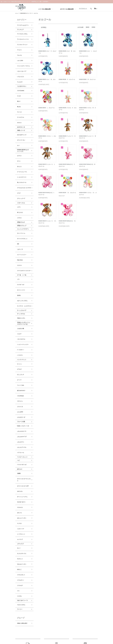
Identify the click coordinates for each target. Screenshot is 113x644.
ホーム (17, 13)
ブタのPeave (21, 322)
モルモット (20, 451)
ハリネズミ (20, 291)
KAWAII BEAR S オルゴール (67, 79)
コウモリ (20, 178)
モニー (19, 443)
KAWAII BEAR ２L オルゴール (67, 193)
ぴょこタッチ (21, 306)
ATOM (77, 604)
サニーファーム (22, 192)
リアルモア (20, 470)
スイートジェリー (22, 208)
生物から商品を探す (23, 503)
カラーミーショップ (42, 636)
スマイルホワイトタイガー (24, 221)
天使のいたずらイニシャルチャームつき (24, 267)
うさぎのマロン (22, 73)
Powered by (56, 640)
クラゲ (19, 159)
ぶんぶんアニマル (22, 363)
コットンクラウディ (23, 188)
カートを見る (93, 604)
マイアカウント (82, 8)
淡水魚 (19, 241)
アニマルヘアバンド (23, 40)
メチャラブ (20, 439)
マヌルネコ (20, 412)
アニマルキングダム (23, 32)
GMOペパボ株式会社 (62, 636)
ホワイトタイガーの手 (24, 396)
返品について (54, 607)
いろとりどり (21, 66)
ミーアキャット (22, 431)
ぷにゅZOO (21, 334)
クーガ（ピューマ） (23, 141)
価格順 (88, 27)
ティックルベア (22, 255)
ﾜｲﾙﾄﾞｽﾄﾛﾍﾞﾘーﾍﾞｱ (22, 482)
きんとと (20, 137)
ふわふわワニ (21, 359)
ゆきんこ (20, 459)
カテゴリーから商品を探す (67, 9)
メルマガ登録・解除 (77, 601)
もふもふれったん (22, 447)
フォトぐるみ (21, 314)
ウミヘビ (20, 93)
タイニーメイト (22, 237)
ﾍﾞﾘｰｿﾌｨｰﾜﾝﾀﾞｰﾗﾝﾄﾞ (23, 378)
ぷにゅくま (20, 330)
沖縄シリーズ (21, 108)
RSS (73, 604)
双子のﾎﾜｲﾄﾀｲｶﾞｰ (22, 318)
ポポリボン (20, 400)
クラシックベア (22, 163)
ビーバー (20, 310)
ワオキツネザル (22, 486)
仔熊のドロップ (22, 185)
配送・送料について (56, 604)
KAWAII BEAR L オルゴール (46, 108)
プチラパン (20, 326)
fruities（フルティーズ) (23, 346)
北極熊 (19, 385)
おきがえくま (21, 105)
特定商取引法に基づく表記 (58, 612)
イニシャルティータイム (24, 57)
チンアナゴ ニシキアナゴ (24, 250)
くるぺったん (21, 166)
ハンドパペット (22, 295)
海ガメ (19, 85)
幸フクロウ (20, 174)
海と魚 (19, 89)
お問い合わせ (93, 607)
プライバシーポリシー (56, 615)
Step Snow (20, 212)
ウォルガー (20, 70)
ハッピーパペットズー (24, 283)
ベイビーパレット (22, 371)
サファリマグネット (23, 196)
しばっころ (20, 204)
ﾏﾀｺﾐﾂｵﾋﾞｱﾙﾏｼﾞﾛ (22, 408)
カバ (18, 120)
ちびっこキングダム (23, 245)
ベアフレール (21, 367)
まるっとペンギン (22, 419)
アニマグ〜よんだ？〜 (24, 25)
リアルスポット (22, 463)
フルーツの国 (21, 342)
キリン (19, 133)
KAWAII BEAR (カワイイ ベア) (27, 13)
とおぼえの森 (21, 271)
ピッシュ (20, 298)
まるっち (20, 416)
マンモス (20, 423)
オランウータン (22, 116)
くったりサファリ (22, 144)
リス (18, 474)
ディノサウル (21, 258)
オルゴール (39, 13)
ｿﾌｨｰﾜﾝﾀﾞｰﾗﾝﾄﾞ (21, 233)
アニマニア (20, 28)
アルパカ (20, 48)
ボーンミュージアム (23, 404)
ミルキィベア (21, 427)
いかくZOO (21, 52)
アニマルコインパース (24, 36)
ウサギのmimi (21, 77)
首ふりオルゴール (22, 149)
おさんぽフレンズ (22, 112)
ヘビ (18, 374)
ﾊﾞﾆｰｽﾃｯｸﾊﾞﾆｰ (21, 287)
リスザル (20, 478)
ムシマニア (20, 435)
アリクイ (20, 44)
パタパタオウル (22, 279)
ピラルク (20, 302)
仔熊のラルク (21, 182)
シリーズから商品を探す (45, 9)
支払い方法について (56, 609)
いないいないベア (22, 62)
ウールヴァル (21, 97)
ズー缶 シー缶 (22, 226)
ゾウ (18, 229)
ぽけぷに (20, 382)
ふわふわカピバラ (22, 352)
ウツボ (19, 81)
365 (18, 200)
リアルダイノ (21, 467)
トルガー (20, 275)
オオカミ (20, 101)
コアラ (19, 170)
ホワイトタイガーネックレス (24, 391)
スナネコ (20, 216)
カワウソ (20, 129)
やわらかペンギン (22, 455)
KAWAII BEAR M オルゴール (87, 79)
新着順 (93, 27)
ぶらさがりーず (22, 338)
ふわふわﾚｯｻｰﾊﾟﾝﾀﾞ (23, 356)
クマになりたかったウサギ (24, 154)
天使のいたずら (22, 262)
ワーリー (20, 489)
